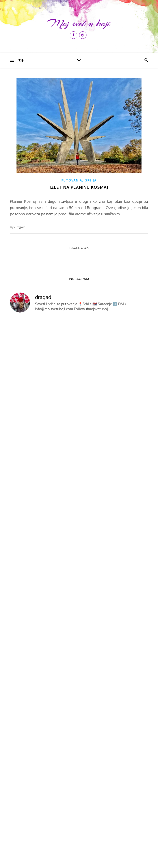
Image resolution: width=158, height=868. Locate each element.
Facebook (79, 248)
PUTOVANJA (72, 180)
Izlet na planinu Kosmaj (79, 187)
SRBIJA (91, 180)
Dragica (20, 227)
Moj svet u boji (79, 23)
